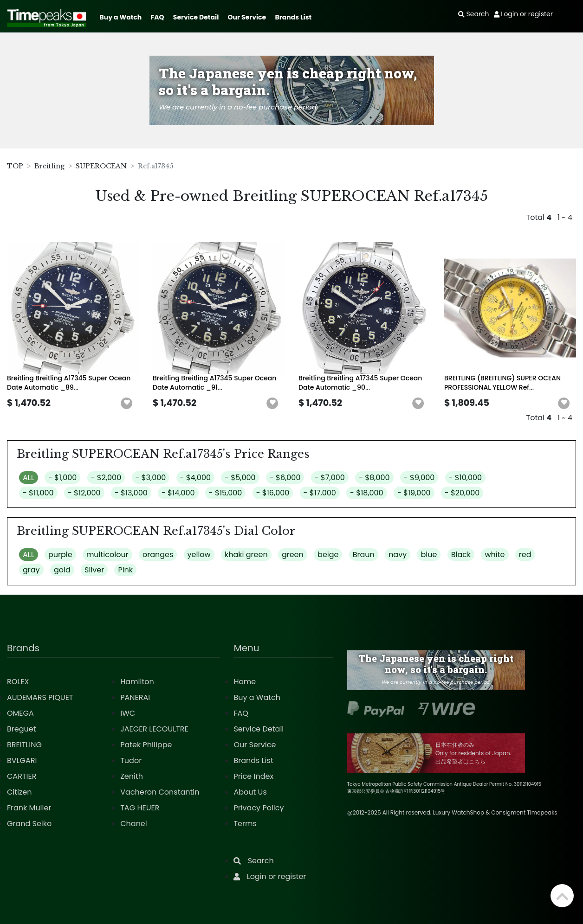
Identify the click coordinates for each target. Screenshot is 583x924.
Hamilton (137, 682)
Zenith (132, 776)
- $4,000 (195, 478)
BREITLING (24, 745)
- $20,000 (462, 493)
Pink (125, 570)
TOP (15, 166)
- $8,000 (374, 478)
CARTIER (22, 776)
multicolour (107, 555)
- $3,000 (151, 478)
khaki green (246, 555)
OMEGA (20, 713)
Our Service (247, 17)
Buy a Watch (120, 17)
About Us (250, 792)
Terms (245, 824)
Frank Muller (29, 808)
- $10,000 (466, 478)
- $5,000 (240, 478)
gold (62, 570)
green (293, 555)
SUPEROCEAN (101, 166)
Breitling (49, 166)
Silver (94, 570)
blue (429, 555)
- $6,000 (285, 478)
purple (60, 555)
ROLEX (18, 682)
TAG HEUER (140, 808)
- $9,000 (419, 478)
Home (245, 682)
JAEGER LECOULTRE (154, 729)
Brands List (293, 17)
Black (461, 555)
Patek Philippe (146, 745)
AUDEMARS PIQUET (40, 697)
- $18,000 (367, 493)
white (495, 555)
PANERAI (135, 697)
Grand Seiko (29, 824)
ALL (29, 478)
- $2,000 (106, 478)
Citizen (19, 792)
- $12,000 (84, 493)
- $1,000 (62, 478)
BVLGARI (22, 760)
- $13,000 (131, 493)
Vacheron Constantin (160, 792)
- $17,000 (320, 493)
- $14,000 (178, 493)
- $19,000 (414, 493)
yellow (199, 555)
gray (31, 570)
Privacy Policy (259, 808)
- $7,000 (330, 478)
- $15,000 (226, 493)
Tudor (131, 760)
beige (328, 555)
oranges (158, 555)
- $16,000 (273, 493)
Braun (364, 555)
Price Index (253, 776)
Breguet (22, 729)
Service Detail (196, 17)
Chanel (134, 824)
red (525, 555)
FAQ (158, 17)
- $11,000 (38, 493)
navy (398, 555)
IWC (128, 713)
